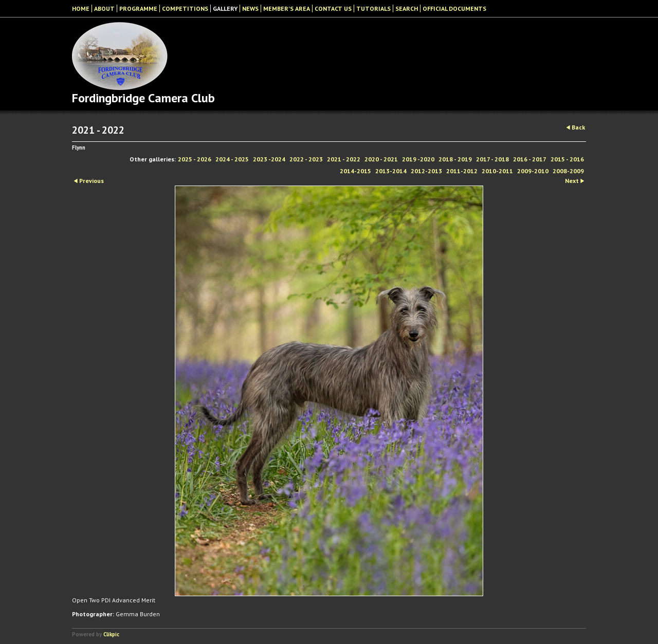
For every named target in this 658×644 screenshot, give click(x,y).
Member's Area (287, 8)
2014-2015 (355, 171)
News (250, 8)
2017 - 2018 (492, 159)
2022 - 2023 (306, 159)
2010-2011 (497, 171)
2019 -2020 (418, 159)
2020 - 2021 (381, 159)
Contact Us (333, 8)
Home (81, 8)
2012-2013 (426, 171)
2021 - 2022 (344, 159)
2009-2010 (533, 171)
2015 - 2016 (567, 159)
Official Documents (454, 8)
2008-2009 (568, 171)
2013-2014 (391, 171)
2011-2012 (462, 171)
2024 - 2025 (232, 159)
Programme (138, 8)
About (104, 8)
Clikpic (111, 634)
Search (407, 8)
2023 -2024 (269, 159)
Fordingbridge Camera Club (143, 98)
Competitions (185, 8)
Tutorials (373, 8)
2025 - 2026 (195, 159)
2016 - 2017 (530, 159)
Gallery (225, 8)
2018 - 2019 (455, 159)
